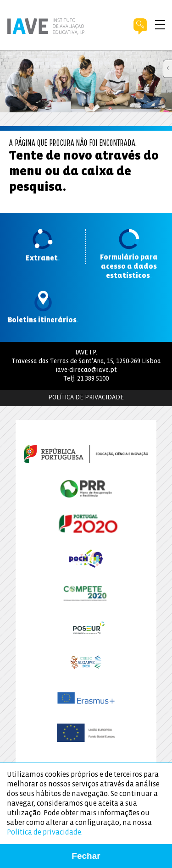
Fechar (86, 856)
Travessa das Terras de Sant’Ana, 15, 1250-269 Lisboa (86, 362)
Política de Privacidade (86, 398)
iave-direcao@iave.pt (86, 370)
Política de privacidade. (45, 832)
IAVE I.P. (86, 353)
